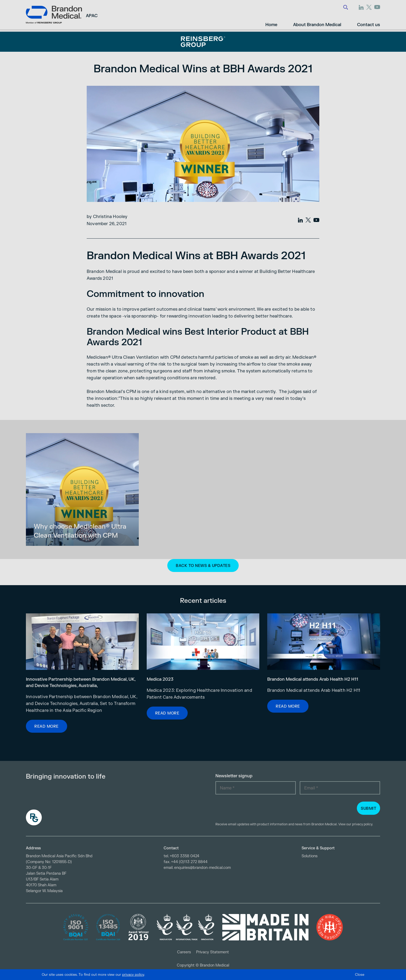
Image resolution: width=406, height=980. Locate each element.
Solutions (310, 856)
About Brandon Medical (317, 22)
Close (360, 975)
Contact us (369, 22)
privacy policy (362, 824)
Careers (184, 952)
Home (271, 22)
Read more (47, 726)
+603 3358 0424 (184, 856)
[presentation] (256, 809)
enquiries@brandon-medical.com (202, 868)
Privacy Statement (213, 952)
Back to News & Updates (203, 566)
